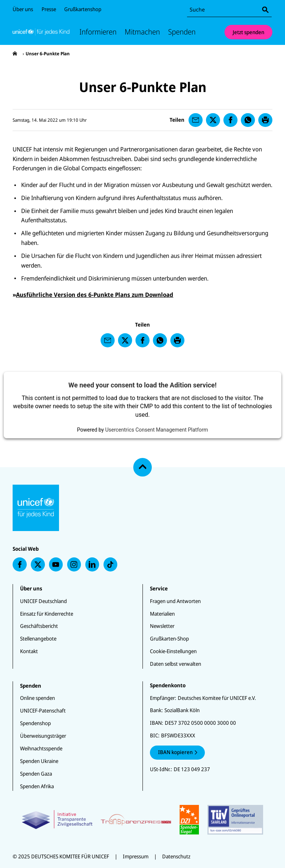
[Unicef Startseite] (41, 32)
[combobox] (229, 10)
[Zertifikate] (143, 820)
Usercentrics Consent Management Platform (156, 430)
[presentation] (15, 54)
